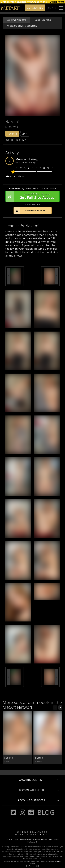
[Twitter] (13, 812)
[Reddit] (31, 812)
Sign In (52, 8)
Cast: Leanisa (43, 20)
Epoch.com (36, 859)
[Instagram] (22, 812)
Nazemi (12, 122)
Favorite (12, 134)
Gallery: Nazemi (16, 20)
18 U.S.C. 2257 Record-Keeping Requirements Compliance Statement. (33, 841)
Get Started (35, 8)
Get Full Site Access (32, 196)
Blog (46, 812)
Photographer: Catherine (22, 26)
